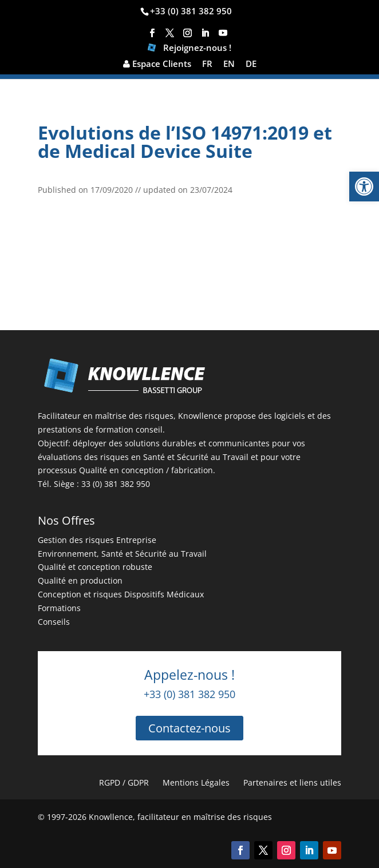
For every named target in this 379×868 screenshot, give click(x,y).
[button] (364, 187)
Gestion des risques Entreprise (97, 540)
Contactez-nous (189, 728)
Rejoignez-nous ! (189, 49)
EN (229, 64)
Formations (59, 608)
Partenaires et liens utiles (292, 782)
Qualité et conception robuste (95, 567)
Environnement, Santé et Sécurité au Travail (122, 554)
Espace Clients (157, 64)
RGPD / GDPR (124, 782)
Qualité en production (80, 580)
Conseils (54, 622)
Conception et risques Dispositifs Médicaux (121, 594)
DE (251, 64)
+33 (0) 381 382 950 (191, 11)
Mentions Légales (196, 782)
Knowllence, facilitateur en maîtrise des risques (180, 817)
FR (207, 64)
